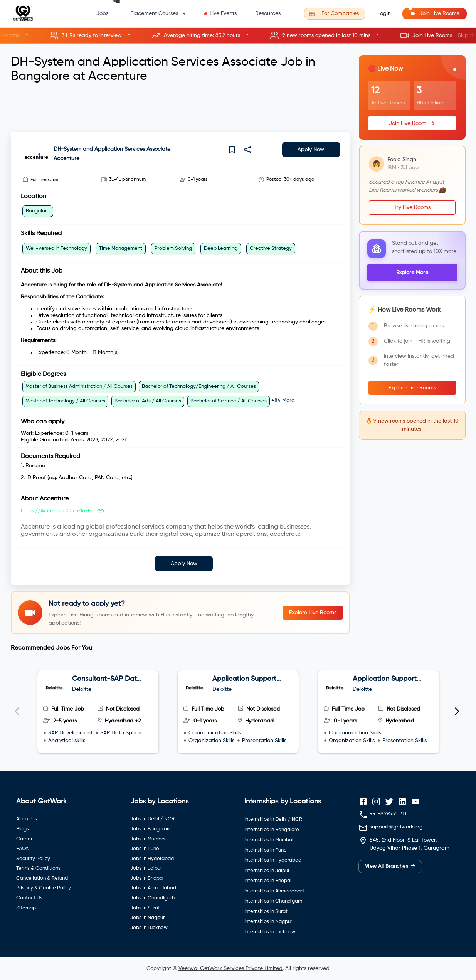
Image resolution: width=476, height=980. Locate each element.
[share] (247, 150)
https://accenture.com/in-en (57, 511)
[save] (232, 150)
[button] (238, 36)
